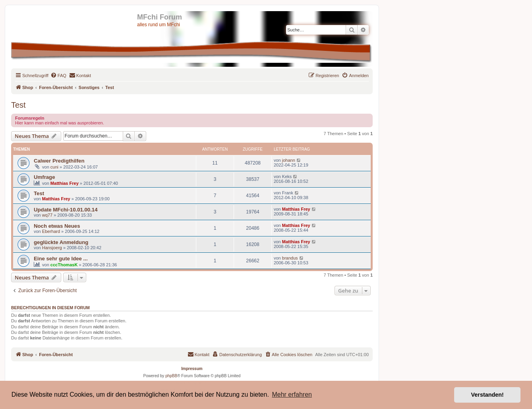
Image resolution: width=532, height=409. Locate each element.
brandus (290, 258)
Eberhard (51, 231)
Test (18, 105)
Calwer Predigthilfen (59, 161)
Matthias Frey (65, 183)
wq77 (47, 215)
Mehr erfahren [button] (292, 394)
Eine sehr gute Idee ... (61, 259)
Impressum (192, 369)
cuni (54, 167)
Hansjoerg (52, 248)
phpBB (171, 376)
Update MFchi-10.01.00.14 (66, 210)
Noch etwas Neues (57, 226)
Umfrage (44, 177)
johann (289, 160)
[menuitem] (58, 76)
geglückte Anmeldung (61, 242)
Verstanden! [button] (488, 395)
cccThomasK (64, 265)
